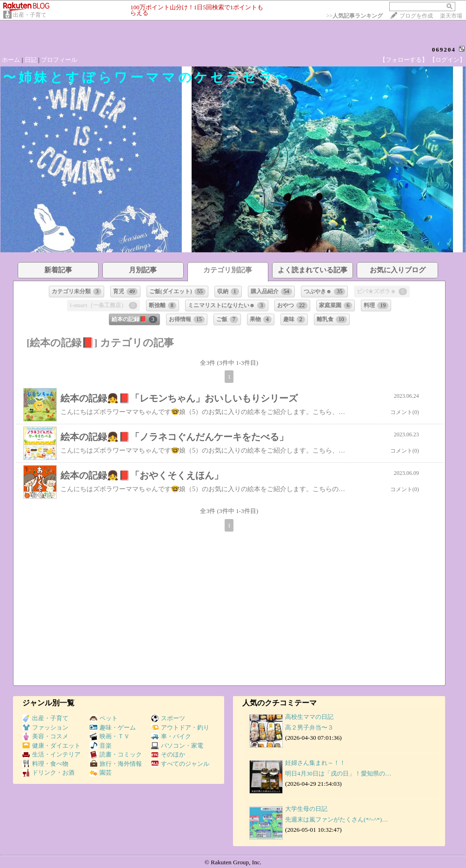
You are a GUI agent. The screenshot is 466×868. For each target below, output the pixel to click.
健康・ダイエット (51, 746)
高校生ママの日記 (309, 717)
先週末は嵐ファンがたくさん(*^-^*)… (336, 819)
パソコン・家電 (177, 746)
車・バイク (171, 736)
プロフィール (59, 60)
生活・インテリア (51, 754)
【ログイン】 (447, 60)
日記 (31, 60)
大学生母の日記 (306, 809)
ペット (104, 718)
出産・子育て (30, 15)
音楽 (101, 746)
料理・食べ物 (45, 764)
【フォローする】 (404, 60)
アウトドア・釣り (180, 727)
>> (354, 16)
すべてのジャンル (180, 764)
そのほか (168, 754)
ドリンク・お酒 (48, 773)
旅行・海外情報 (116, 764)
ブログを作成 (416, 16)
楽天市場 (451, 16)
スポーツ (168, 718)
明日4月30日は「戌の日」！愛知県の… (338, 773)
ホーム (11, 60)
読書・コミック (116, 754)
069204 (444, 49)
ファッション (45, 727)
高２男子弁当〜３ (309, 727)
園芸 (101, 773)
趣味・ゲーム (113, 727)
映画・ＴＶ (110, 736)
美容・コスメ (45, 736)
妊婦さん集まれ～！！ (315, 763)
